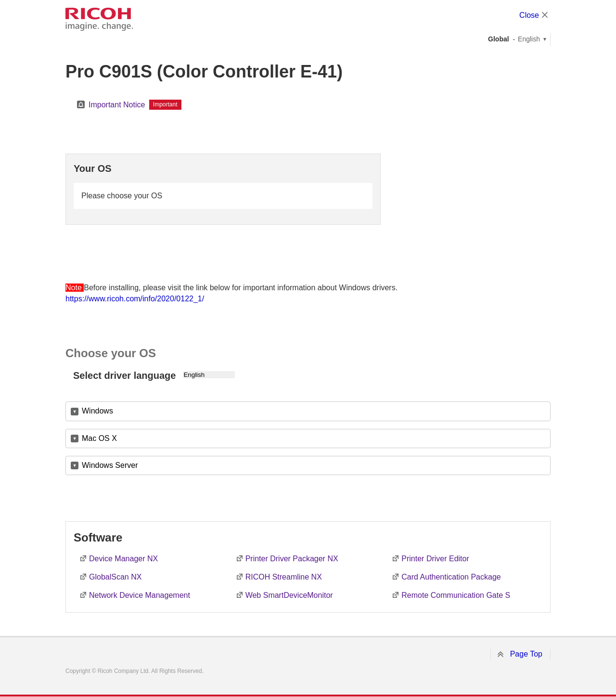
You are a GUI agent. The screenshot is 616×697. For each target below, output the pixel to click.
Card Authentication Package (451, 577)
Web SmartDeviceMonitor (289, 595)
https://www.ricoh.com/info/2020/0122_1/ (135, 299)
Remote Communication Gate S (456, 595)
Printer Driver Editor (435, 559)
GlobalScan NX (115, 577)
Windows (97, 411)
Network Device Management (140, 595)
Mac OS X (99, 438)
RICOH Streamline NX (284, 577)
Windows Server (110, 465)
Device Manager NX (123, 559)
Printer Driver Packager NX (292, 559)
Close (529, 15)
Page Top (526, 654)
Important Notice (117, 105)
